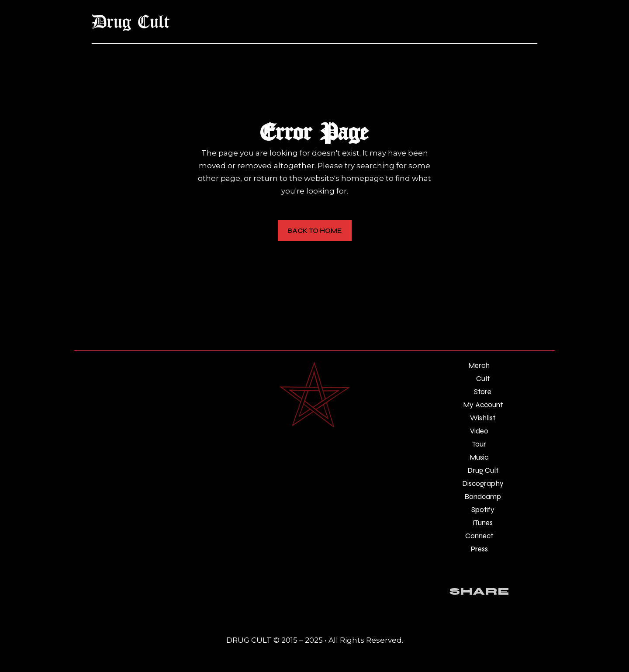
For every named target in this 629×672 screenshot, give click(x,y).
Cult (483, 379)
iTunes (483, 523)
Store (483, 392)
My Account (483, 405)
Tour (479, 444)
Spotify (483, 510)
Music (479, 457)
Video (479, 431)
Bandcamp (483, 497)
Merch (479, 365)
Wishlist (483, 418)
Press (479, 549)
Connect (479, 536)
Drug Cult (483, 470)
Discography (483, 483)
